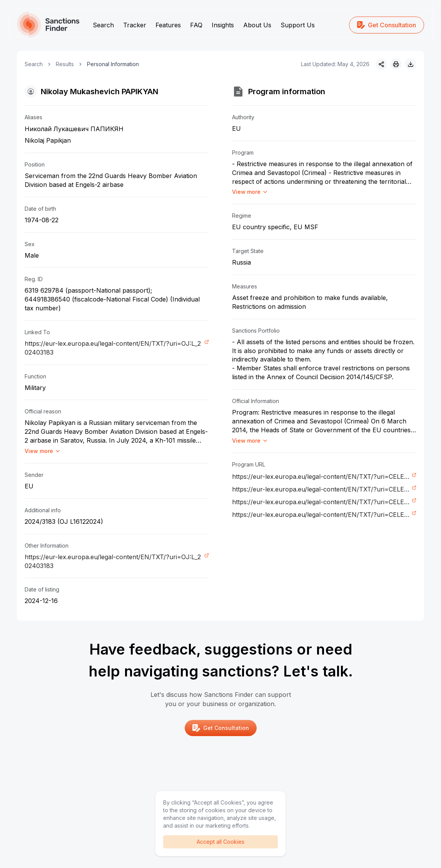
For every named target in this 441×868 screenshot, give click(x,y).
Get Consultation (387, 25)
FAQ (196, 25)
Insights (223, 25)
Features (168, 25)
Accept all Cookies (220, 842)
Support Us (298, 25)
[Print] (396, 64)
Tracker (135, 25)
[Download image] (411, 64)
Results (65, 64)
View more (43, 451)
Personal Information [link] (113, 64)
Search (103, 25)
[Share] (381, 64)
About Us (257, 25)
